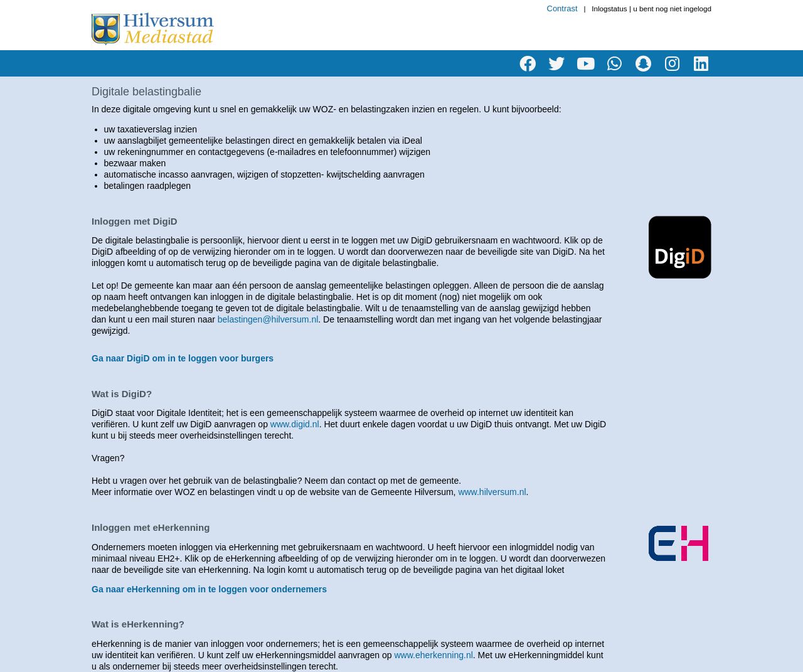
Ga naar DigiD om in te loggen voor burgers (183, 358)
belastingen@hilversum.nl (268, 319)
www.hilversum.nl (492, 492)
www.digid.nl (295, 424)
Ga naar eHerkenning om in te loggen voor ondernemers (209, 589)
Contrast (562, 8)
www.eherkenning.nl (434, 655)
